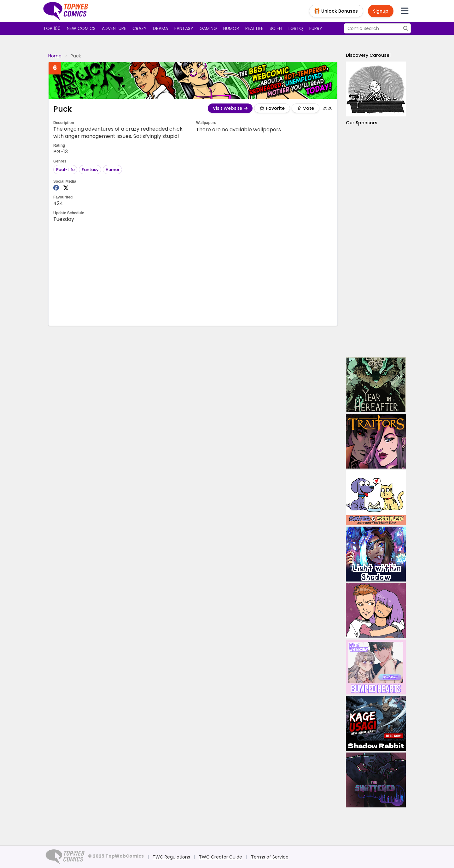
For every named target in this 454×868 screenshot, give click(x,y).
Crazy (140, 28)
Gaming (208, 28)
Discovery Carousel (368, 55)
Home (55, 56)
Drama (160, 28)
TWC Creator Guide (221, 857)
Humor (231, 28)
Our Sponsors (362, 123)
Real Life (254, 28)
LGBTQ (296, 28)
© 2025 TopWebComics (116, 856)
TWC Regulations (171, 857)
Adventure (114, 28)
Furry (316, 28)
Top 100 (52, 28)
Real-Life (65, 170)
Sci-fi (276, 28)
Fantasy (184, 28)
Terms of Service (270, 857)
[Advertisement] (193, 274)
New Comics (81, 28)
